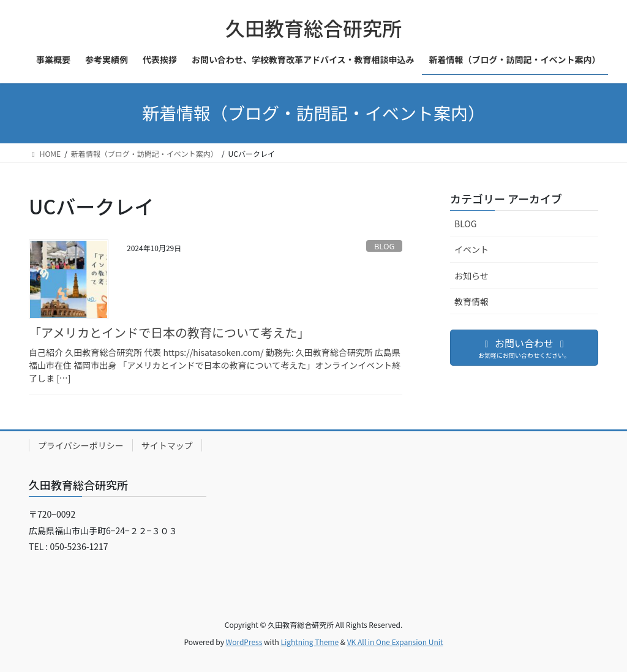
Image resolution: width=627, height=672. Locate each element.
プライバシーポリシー (81, 445)
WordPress (244, 642)
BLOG (384, 246)
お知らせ (471, 276)
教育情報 (471, 301)
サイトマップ (167, 445)
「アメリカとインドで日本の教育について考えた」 (169, 332)
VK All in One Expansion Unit (395, 642)
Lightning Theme (310, 642)
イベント (471, 249)
